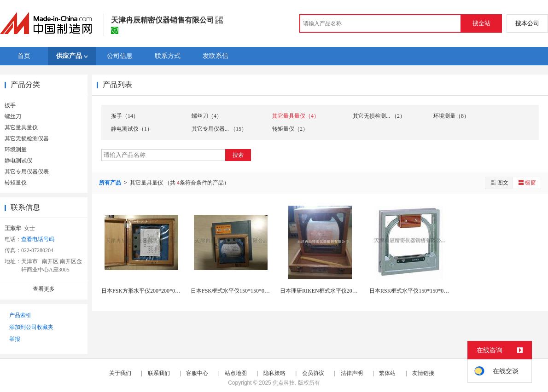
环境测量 (16, 150)
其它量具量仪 (21, 127)
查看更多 (44, 289)
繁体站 (387, 373)
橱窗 (527, 182)
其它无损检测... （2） (379, 116)
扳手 (10, 105)
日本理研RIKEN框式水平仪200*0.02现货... (331, 291)
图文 (499, 182)
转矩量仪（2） (290, 129)
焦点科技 (284, 383)
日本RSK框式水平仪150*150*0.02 (410, 291)
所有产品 (111, 183)
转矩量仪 (16, 183)
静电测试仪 (18, 161)
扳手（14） (125, 116)
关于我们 (120, 373)
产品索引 (20, 315)
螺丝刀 (13, 116)
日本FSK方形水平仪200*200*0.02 (142, 291)
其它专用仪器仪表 (27, 172)
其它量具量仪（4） (296, 116)
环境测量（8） (451, 116)
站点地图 (236, 373)
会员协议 (313, 373)
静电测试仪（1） (132, 129)
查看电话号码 (38, 239)
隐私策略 (274, 373)
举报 (15, 339)
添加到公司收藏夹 (31, 327)
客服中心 (197, 373)
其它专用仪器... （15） (219, 129)
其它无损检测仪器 (27, 138)
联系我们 (159, 373)
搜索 (238, 155)
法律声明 (352, 373)
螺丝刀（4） (207, 116)
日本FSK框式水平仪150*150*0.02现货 (236, 291)
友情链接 (423, 373)
